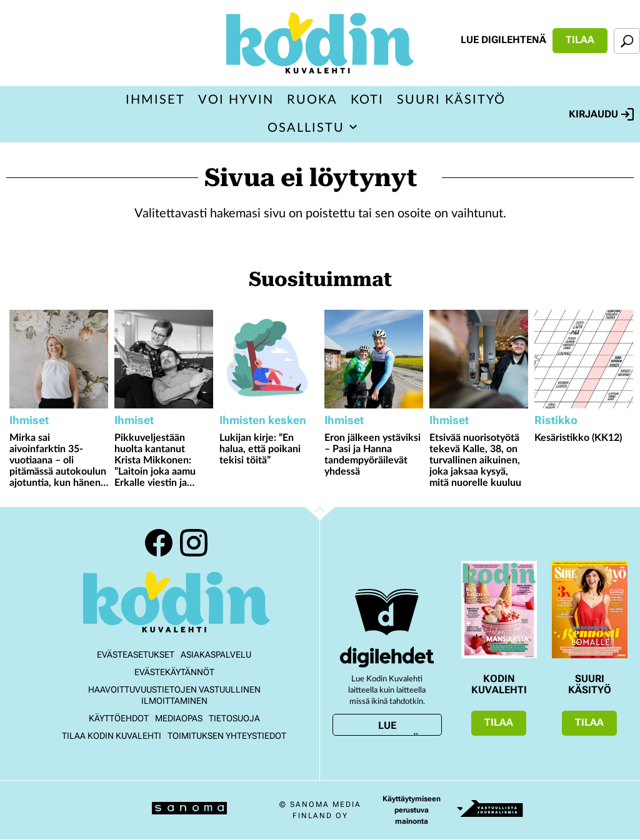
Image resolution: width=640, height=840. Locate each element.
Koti (367, 100)
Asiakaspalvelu (216, 655)
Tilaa (580, 40)
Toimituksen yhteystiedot (227, 736)
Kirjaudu (601, 114)
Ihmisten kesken (263, 420)
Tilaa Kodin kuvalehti (112, 736)
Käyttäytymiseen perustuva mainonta (412, 810)
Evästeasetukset (136, 655)
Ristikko (556, 420)
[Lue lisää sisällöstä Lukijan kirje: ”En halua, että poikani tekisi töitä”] (269, 359)
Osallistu (306, 128)
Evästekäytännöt (174, 672)
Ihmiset (155, 100)
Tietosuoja (234, 718)
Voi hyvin (236, 100)
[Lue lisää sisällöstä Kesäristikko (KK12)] (584, 359)
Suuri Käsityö (451, 100)
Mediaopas (179, 718)
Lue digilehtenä (503, 40)
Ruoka (312, 100)
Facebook (159, 543)
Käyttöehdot (119, 718)
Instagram (194, 543)
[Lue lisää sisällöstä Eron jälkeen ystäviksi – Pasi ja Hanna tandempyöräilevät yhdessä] (374, 359)
